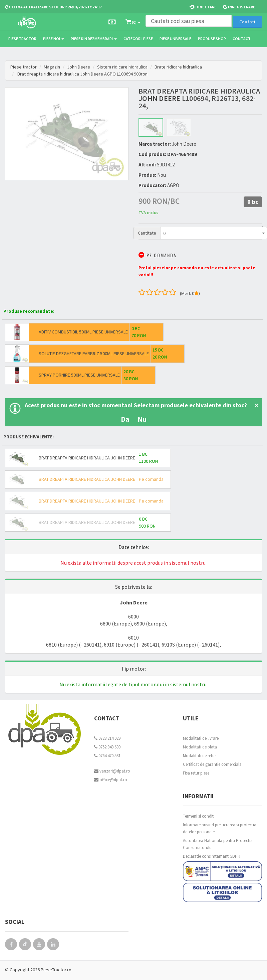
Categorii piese (138, 39)
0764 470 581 (107, 756)
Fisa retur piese (196, 773)
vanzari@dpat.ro (112, 771)
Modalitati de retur (199, 756)
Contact (242, 39)
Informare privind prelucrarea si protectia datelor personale (220, 828)
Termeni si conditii (199, 816)
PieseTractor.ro (56, 970)
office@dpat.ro (111, 780)
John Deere (79, 67)
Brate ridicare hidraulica (178, 67)
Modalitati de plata (200, 747)
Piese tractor (22, 39)
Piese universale (175, 39)
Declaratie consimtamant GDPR (212, 856)
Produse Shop (212, 39)
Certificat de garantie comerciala (212, 764)
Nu (142, 419)
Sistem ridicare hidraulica (122, 67)
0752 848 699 (107, 747)
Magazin (52, 67)
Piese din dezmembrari (94, 39)
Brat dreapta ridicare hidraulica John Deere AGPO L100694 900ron (82, 74)
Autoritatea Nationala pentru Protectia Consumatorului (218, 844)
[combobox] (214, 233)
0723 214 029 (107, 738)
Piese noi (54, 39)
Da (125, 419)
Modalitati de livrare (201, 738)
